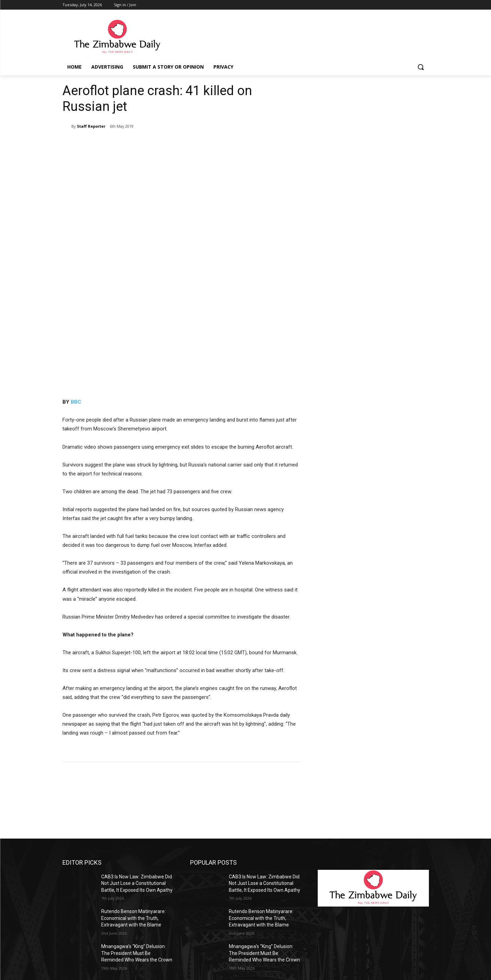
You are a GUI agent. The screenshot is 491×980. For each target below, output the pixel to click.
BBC (76, 283)
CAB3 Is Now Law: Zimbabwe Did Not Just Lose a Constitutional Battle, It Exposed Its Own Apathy (137, 764)
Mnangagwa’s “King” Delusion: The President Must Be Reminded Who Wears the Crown (137, 834)
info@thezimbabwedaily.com (94, 945)
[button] (421, 67)
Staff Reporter (91, 126)
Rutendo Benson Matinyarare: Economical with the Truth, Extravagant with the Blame (133, 799)
